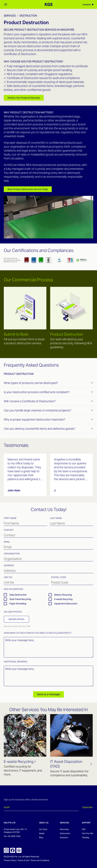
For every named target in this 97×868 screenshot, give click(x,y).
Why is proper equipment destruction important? (48, 419)
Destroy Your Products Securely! (24, 98)
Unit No (8, 577)
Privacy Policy (10, 860)
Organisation (12, 554)
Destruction (28, 16)
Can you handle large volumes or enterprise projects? (48, 410)
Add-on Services (13, 589)
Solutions (64, 837)
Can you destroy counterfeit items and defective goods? (48, 429)
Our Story (43, 829)
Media (42, 833)
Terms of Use (23, 860)
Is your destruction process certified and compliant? (48, 392)
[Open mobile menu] (6, 4)
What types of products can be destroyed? (48, 383)
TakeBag (85, 837)
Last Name (56, 518)
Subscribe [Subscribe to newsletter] (87, 807)
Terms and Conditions (40, 860)
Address (9, 565)
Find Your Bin (88, 833)
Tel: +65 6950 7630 (12, 836)
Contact (9, 530)
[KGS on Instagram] (6, 850)
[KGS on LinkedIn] (19, 850)
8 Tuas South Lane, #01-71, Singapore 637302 (16, 831)
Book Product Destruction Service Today (28, 189)
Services (10, 16)
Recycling (64, 829)
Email (7, 542)
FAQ (84, 829)
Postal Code (59, 577)
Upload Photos (13, 612)
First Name (10, 518)
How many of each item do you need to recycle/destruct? (38, 633)
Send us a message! (48, 694)
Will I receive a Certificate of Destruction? (48, 401)
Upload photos (16, 619)
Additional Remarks (16, 662)
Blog (41, 837)
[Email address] (41, 807)
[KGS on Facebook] (13, 850)
